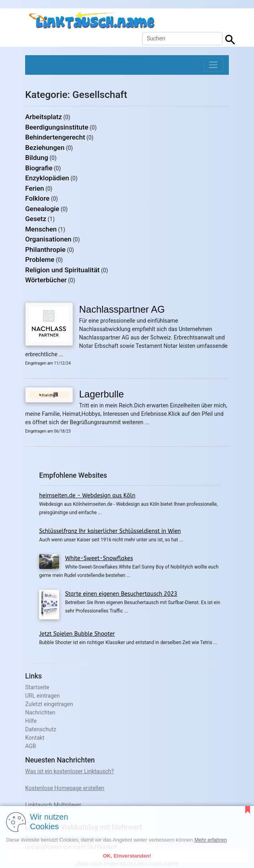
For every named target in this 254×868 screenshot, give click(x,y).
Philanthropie (45, 249)
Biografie (39, 168)
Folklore (37, 198)
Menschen (41, 229)
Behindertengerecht (55, 137)
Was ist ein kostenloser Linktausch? (69, 771)
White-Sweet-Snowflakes (99, 558)
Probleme (40, 259)
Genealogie (42, 209)
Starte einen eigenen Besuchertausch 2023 (121, 594)
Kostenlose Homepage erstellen (65, 788)
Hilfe (31, 721)
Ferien (35, 188)
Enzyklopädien (47, 178)
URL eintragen (43, 696)
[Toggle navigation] (213, 65)
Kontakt (35, 738)
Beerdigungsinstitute (57, 127)
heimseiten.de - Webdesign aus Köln (87, 496)
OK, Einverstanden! (127, 856)
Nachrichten (40, 712)
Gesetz (36, 219)
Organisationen (48, 239)
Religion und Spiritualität (62, 270)
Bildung (37, 158)
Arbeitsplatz (44, 117)
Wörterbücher (46, 280)
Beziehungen (45, 148)
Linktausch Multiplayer (53, 805)
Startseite (37, 687)
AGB (31, 746)
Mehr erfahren (211, 840)
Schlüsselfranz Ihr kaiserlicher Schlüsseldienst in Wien (110, 531)
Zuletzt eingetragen (49, 704)
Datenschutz (41, 729)
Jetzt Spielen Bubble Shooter (77, 634)
